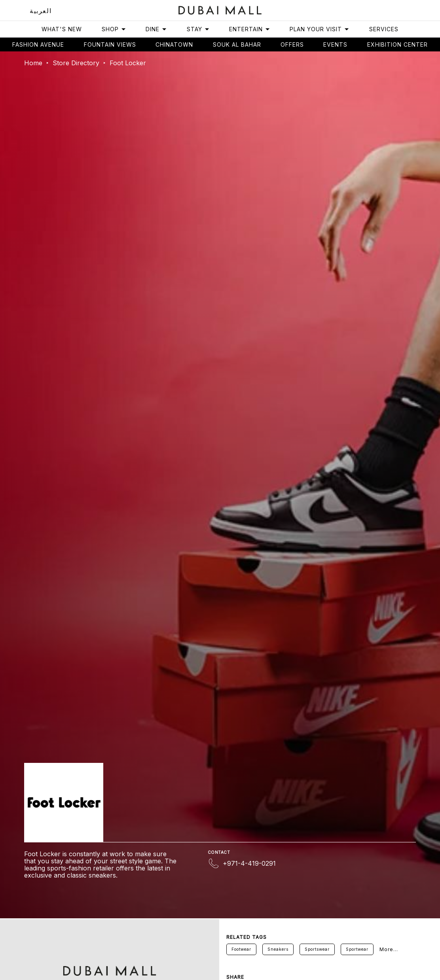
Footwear (241, 949)
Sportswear (317, 949)
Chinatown (174, 44)
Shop (114, 29)
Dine (156, 29)
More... (389, 949)
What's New (62, 29)
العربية (41, 11)
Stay (198, 29)
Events (335, 44)
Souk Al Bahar (237, 44)
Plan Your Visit (320, 29)
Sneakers (278, 949)
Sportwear (357, 949)
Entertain (250, 29)
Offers (292, 44)
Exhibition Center (397, 44)
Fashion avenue (38, 44)
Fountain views (110, 44)
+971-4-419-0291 (249, 863)
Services (384, 29)
